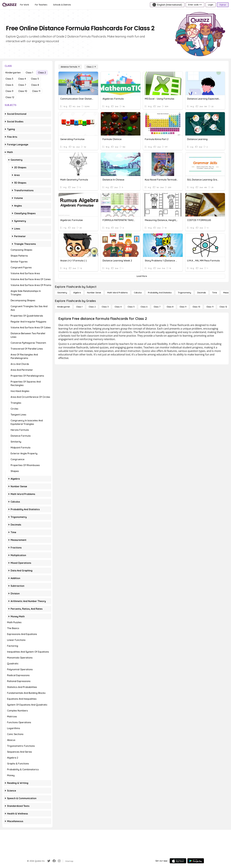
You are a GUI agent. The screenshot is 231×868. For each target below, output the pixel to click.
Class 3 (9, 79)
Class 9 (9, 91)
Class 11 (36, 91)
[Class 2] (91, 67)
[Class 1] (79, 307)
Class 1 (29, 73)
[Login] (211, 5)
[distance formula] (70, 67)
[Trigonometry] (184, 293)
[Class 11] (210, 307)
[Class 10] (196, 307)
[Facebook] (54, 861)
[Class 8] (170, 307)
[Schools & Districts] (62, 5)
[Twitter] (49, 861)
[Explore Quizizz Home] (9, 5)
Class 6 (9, 85)
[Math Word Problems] (117, 293)
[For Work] (25, 5)
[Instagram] (59, 861)
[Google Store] (196, 861)
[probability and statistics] (160, 293)
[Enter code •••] (195, 5)
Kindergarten (13, 73)
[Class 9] (183, 307)
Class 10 (23, 91)
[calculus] (138, 293)
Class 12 (10, 97)
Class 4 (22, 79)
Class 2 (42, 73)
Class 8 (35, 85)
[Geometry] (62, 293)
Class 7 (22, 85)
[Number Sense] (94, 293)
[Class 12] (223, 307)
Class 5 (35, 79)
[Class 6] (144, 307)
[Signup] (223, 5)
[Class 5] (131, 307)
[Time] (214, 293)
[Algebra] (77, 293)
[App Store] (178, 861)
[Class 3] (105, 307)
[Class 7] (157, 307)
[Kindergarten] (64, 307)
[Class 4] (118, 307)
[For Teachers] (41, 5)
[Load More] (142, 276)
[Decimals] (202, 293)
